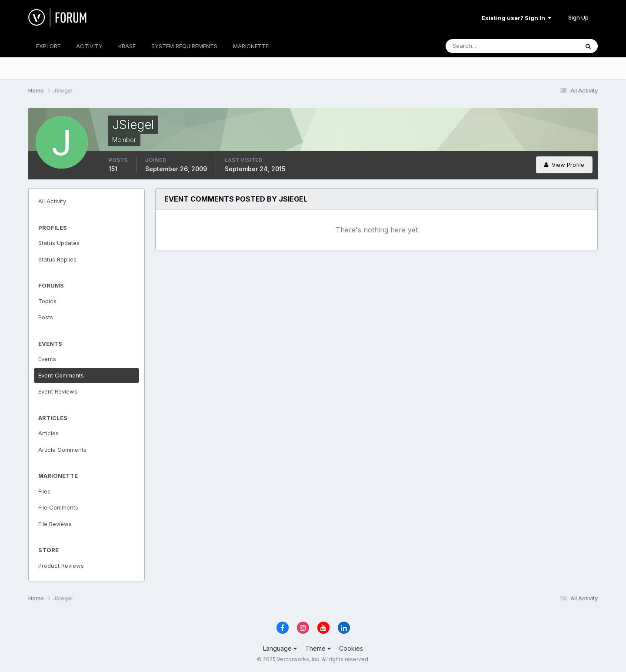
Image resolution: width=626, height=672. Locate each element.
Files (44, 491)
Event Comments (61, 375)
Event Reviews (58, 391)
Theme (318, 648)
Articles (48, 433)
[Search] (484, 46)
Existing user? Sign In (516, 18)
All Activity (52, 201)
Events (47, 359)
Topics (47, 301)
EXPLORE (48, 46)
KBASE (127, 46)
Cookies (351, 648)
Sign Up (578, 17)
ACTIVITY (89, 46)
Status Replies (57, 259)
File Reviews (55, 524)
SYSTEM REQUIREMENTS (184, 46)
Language (280, 648)
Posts (46, 317)
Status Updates (59, 243)
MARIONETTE (251, 46)
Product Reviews (61, 566)
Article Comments (62, 450)
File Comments (58, 507)
